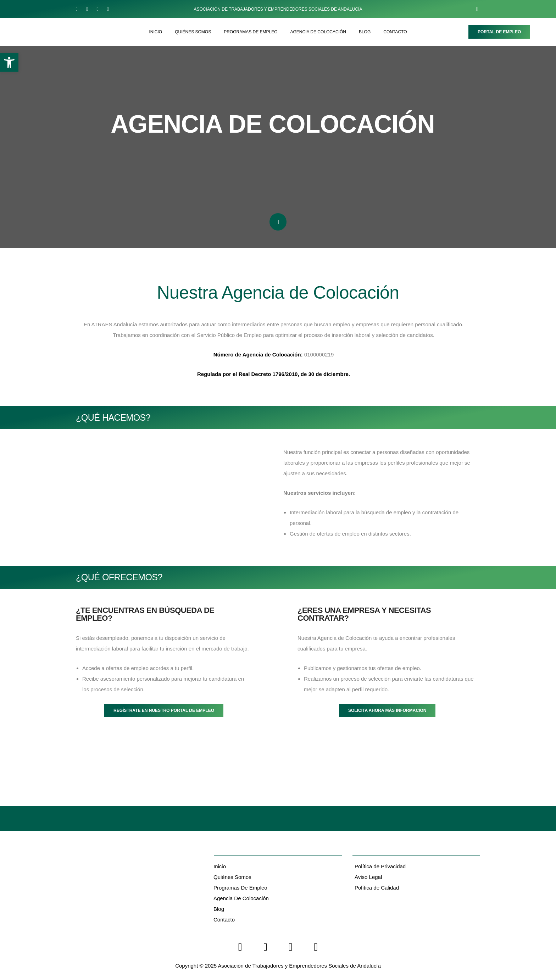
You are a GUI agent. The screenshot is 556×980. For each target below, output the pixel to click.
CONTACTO (395, 32)
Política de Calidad (377, 888)
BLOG (365, 32)
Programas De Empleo (240, 888)
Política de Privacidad (380, 866)
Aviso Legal (368, 877)
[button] (9, 62)
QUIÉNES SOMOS (193, 32)
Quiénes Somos (232, 877)
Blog (219, 909)
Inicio (220, 866)
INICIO (155, 32)
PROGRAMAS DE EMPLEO (251, 32)
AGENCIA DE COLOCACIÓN (318, 32)
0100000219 (274, 355)
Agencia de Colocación (241, 898)
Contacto (224, 920)
